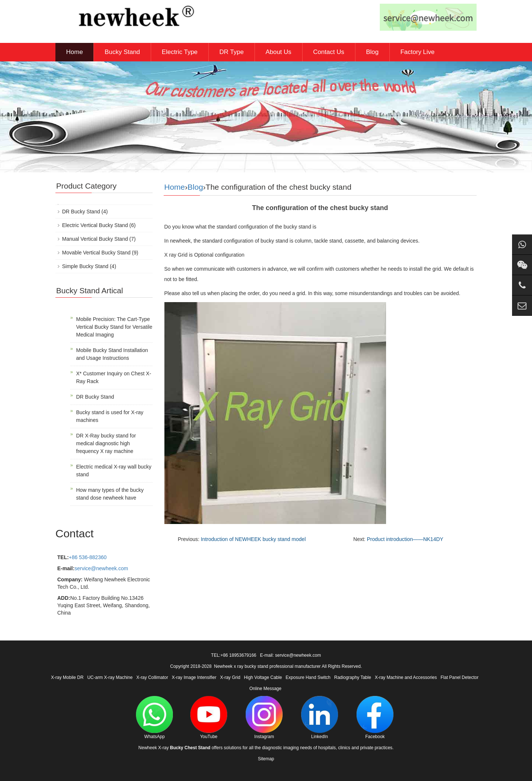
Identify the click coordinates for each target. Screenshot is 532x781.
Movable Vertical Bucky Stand (96, 253)
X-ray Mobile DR (67, 677)
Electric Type (180, 52)
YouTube (209, 718)
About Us (279, 52)
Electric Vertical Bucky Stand (95, 225)
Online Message (265, 689)
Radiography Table (353, 677)
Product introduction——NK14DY (405, 539)
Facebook (375, 718)
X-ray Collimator (152, 677)
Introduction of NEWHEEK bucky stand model (253, 539)
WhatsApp (154, 718)
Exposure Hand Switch (308, 677)
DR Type (232, 52)
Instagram (264, 718)
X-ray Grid (230, 677)
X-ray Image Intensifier (194, 677)
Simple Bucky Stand (85, 266)
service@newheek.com (101, 568)
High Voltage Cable (263, 677)
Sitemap (266, 759)
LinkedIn (320, 718)
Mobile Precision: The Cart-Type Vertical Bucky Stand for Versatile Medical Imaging (114, 327)
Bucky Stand (122, 52)
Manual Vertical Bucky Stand (95, 239)
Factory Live (418, 52)
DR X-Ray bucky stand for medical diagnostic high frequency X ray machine (106, 443)
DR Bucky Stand (81, 212)
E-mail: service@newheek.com (291, 655)
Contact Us (329, 52)
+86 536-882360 (88, 557)
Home (74, 52)
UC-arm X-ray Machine (110, 677)
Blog (372, 52)
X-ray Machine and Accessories (406, 677)
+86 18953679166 (238, 655)
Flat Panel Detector (460, 677)
